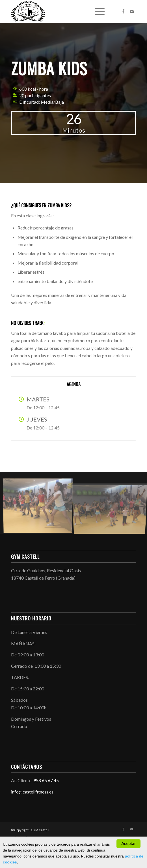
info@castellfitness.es (32, 792)
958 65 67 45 (46, 780)
